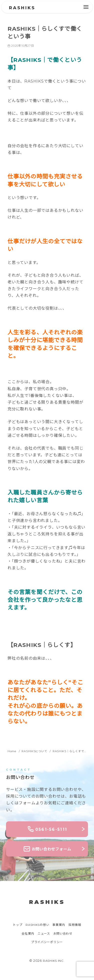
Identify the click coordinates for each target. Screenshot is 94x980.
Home (13, 751)
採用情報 (77, 925)
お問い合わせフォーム (47, 849)
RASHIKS (24, 8)
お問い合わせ (64, 934)
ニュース (44, 934)
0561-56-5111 (47, 829)
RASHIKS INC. (54, 961)
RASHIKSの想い (37, 925)
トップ (15, 925)
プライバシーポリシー (47, 943)
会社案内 (27, 934)
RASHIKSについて (37, 751)
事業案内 (60, 925)
